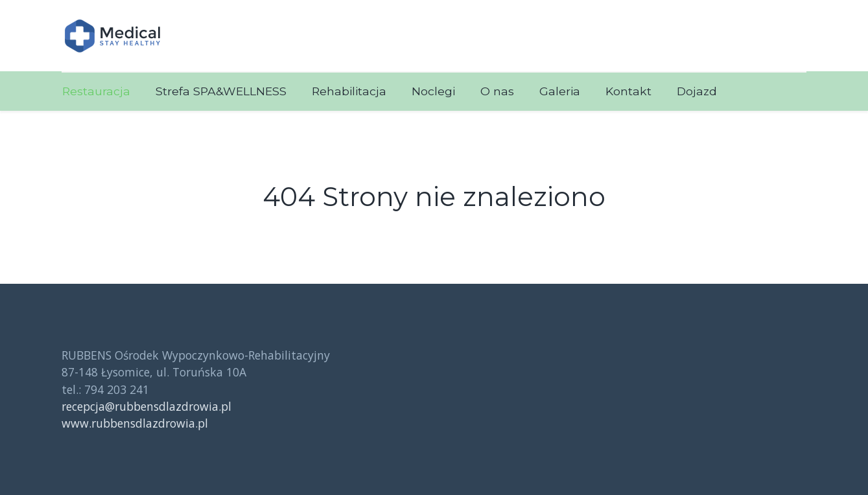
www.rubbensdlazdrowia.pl (135, 423)
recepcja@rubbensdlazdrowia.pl (147, 406)
